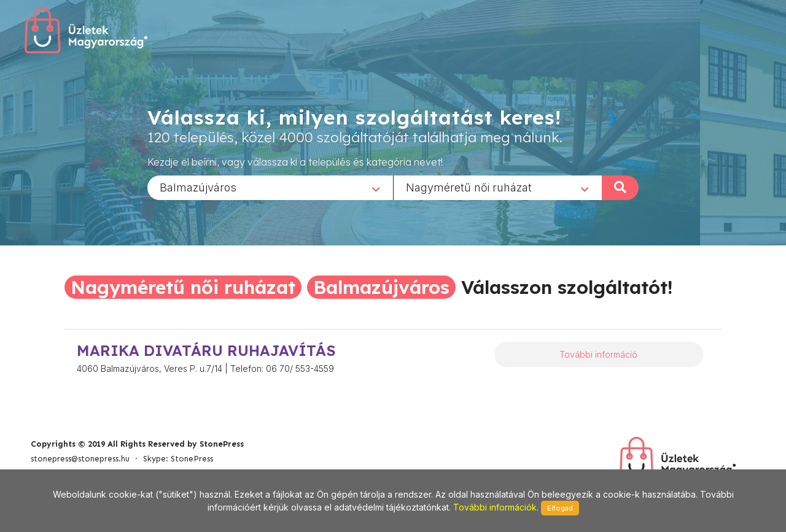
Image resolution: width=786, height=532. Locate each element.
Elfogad (560, 508)
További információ (598, 354)
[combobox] (270, 187)
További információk (495, 507)
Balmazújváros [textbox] (198, 187)
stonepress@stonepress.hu (80, 459)
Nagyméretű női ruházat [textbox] (469, 187)
